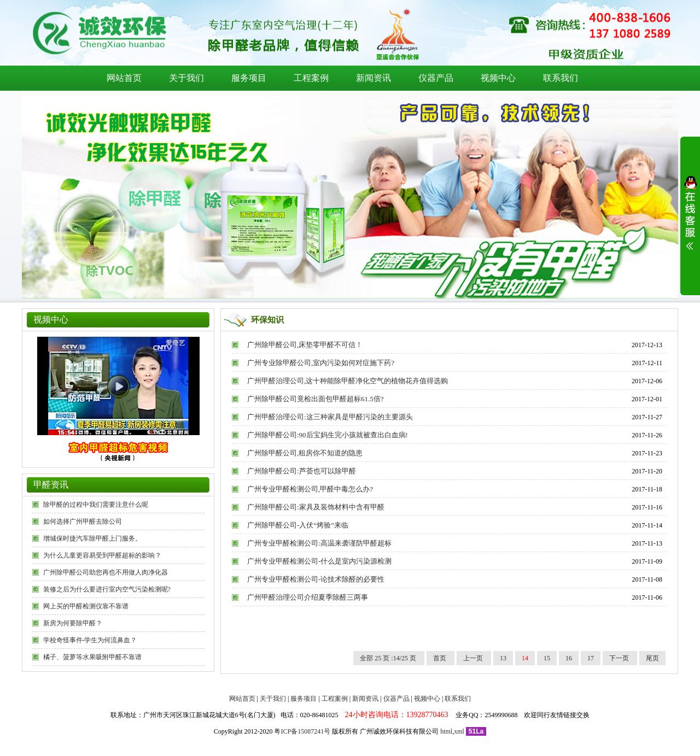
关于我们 (186, 78)
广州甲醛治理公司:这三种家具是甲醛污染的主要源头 (330, 417)
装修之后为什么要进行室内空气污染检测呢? (107, 589)
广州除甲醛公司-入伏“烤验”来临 (298, 525)
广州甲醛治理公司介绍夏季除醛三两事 (308, 597)
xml (459, 731)
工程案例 (311, 78)
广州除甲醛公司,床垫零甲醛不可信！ (305, 345)
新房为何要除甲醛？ (73, 623)
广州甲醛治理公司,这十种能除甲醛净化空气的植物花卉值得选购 (348, 381)
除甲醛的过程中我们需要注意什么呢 (96, 505)
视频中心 (498, 78)
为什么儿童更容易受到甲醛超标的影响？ (102, 555)
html (446, 731)
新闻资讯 (374, 78)
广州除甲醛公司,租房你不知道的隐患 (305, 453)
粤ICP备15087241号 (302, 731)
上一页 (474, 658)
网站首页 (124, 78)
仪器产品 (436, 78)
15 (547, 658)
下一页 (620, 658)
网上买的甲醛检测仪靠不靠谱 (86, 606)
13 (503, 658)
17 (591, 658)
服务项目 (249, 78)
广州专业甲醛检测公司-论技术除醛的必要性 (316, 579)
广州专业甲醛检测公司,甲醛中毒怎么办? (310, 489)
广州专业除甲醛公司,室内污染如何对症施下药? (321, 363)
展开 (690, 220)
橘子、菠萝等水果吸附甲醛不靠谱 (92, 657)
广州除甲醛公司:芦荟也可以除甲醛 (302, 471)
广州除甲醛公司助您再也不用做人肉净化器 (106, 572)
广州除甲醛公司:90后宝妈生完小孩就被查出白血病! (328, 435)
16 (569, 658)
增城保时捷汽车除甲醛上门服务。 (92, 538)
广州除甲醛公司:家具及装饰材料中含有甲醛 (316, 507)
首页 (441, 658)
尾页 (652, 658)
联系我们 (561, 78)
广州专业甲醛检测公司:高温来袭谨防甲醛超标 (319, 543)
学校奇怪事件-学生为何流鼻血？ (90, 640)
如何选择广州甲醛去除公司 (83, 521)
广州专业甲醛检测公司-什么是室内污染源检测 (319, 561)
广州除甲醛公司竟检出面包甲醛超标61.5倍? (316, 399)
